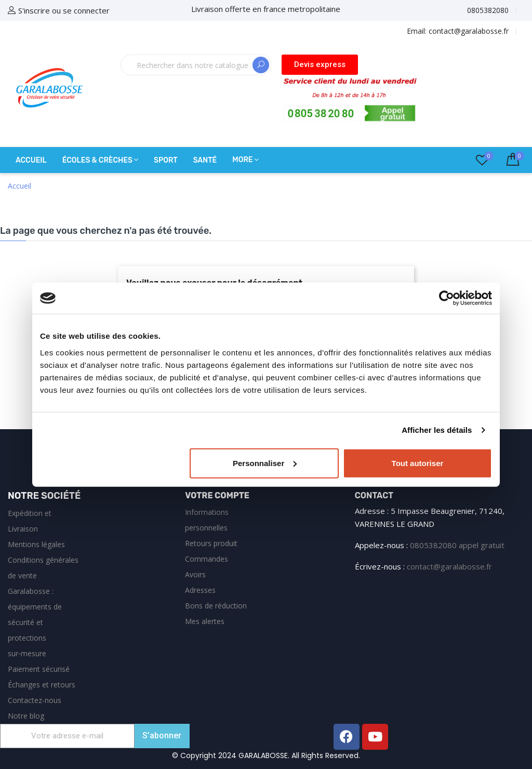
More (242, 160)
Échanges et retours (42, 685)
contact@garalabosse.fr (449, 566)
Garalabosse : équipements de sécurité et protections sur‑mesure (35, 622)
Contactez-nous (35, 700)
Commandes (207, 559)
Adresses (200, 590)
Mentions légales (36, 544)
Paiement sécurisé (39, 669)
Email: (458, 31)
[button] (320, 65)
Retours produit (211, 543)
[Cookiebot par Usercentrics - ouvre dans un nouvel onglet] (447, 298)
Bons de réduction (216, 606)
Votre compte (217, 495)
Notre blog (26, 716)
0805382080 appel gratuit (457, 545)
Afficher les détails (437, 430)
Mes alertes (205, 621)
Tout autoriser (418, 463)
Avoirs (195, 574)
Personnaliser (265, 463)
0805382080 (488, 10)
